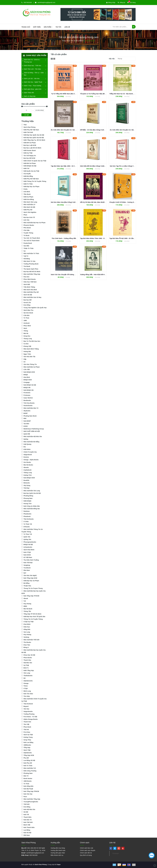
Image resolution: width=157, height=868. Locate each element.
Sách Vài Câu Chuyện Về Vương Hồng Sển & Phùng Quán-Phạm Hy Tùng (77, 274)
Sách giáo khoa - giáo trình (32, 89)
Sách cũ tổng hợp (29, 96)
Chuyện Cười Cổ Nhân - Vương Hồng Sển (125, 202)
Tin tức (58, 27)
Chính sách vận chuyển (88, 850)
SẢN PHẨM (48, 27)
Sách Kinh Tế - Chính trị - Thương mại (31, 61)
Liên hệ (67, 27)
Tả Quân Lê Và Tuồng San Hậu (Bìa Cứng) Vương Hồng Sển (102, 94)
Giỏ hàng (131, 2)
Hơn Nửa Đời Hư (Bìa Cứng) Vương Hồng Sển (97, 166)
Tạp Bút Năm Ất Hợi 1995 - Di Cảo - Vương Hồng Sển (128, 238)
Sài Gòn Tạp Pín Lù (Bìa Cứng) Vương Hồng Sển (127, 166)
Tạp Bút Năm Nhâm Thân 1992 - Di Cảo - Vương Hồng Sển (101, 238)
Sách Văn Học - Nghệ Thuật (32, 82)
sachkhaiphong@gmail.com (46, 2)
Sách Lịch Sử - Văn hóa (31, 79)
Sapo (59, 865)
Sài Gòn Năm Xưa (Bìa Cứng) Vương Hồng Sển (68, 202)
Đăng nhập (111, 2)
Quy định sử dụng (86, 855)
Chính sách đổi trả (86, 853)
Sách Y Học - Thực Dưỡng (32, 86)
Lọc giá (26, 115)
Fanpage (116, 853)
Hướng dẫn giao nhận (58, 853)
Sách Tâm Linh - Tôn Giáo (32, 69)
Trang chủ (26, 27)
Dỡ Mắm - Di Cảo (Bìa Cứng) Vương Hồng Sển (97, 130)
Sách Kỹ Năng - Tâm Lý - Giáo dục (33, 74)
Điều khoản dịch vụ (57, 855)
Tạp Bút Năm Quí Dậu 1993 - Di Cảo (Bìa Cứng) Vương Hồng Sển (74, 166)
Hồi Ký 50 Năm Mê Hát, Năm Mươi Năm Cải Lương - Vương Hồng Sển (105, 202)
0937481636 (28, 2)
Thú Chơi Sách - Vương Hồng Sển (64, 238)
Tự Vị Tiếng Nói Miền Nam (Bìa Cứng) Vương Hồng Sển (71, 94)
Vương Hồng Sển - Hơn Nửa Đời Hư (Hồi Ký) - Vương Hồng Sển (103, 274)
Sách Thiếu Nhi (28, 93)
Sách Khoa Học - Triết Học (32, 66)
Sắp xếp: (112, 59)
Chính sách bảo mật (87, 848)
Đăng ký (121, 2)
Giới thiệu (37, 27)
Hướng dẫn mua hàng (58, 848)
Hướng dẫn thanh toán (58, 850)
